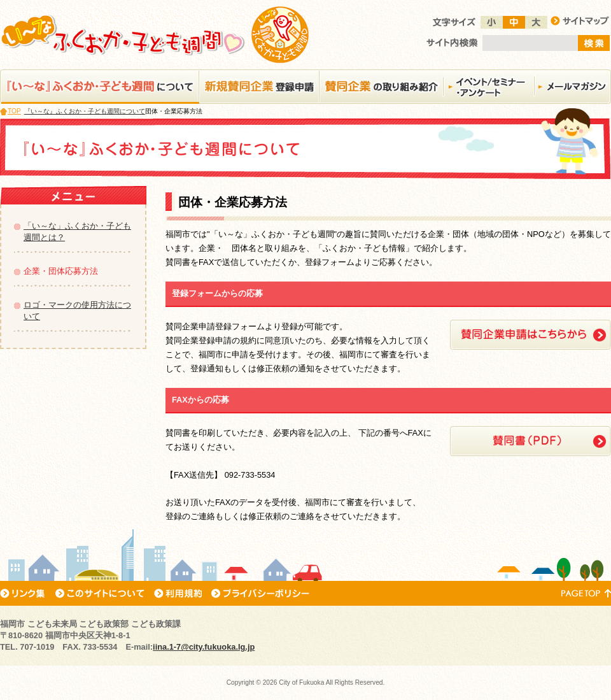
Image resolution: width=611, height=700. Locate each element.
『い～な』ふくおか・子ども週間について (85, 111)
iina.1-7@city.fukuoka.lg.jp (204, 647)
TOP (14, 111)
